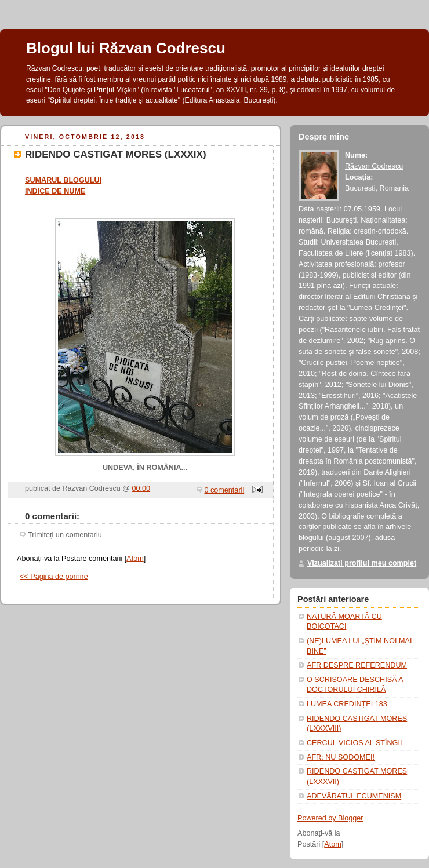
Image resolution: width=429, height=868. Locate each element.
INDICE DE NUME (55, 191)
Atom (135, 559)
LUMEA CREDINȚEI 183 (347, 704)
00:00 (141, 488)
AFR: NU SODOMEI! (341, 757)
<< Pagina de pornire (54, 577)
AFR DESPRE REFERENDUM (357, 665)
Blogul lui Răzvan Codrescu (126, 48)
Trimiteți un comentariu (65, 535)
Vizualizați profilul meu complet (362, 563)
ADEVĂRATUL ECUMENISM (354, 796)
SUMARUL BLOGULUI (63, 180)
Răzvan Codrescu (374, 166)
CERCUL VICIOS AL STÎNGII (354, 743)
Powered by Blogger (330, 818)
